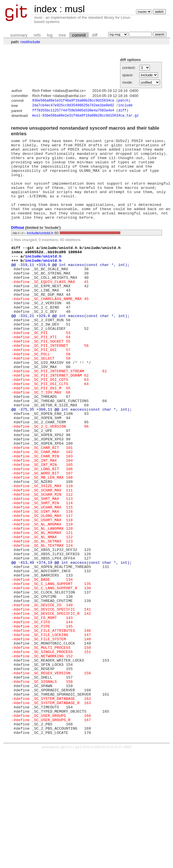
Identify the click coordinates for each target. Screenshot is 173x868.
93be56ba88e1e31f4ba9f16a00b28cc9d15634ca (73, 101)
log (50, 35)
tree (62, 35)
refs (37, 35)
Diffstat (18, 246)
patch (123, 101)
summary (19, 35)
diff (95, 35)
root (24, 42)
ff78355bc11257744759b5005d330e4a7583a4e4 (73, 112)
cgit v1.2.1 (67, 863)
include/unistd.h (40, 251)
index (46, 9)
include (34, 42)
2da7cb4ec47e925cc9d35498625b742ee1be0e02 (73, 106)
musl (75, 9)
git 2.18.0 (82, 863)
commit (79, 35)
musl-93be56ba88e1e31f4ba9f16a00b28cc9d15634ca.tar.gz (85, 117)
